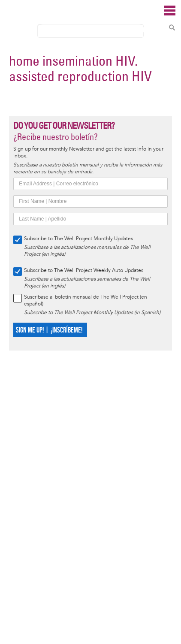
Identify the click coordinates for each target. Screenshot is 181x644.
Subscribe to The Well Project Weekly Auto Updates (84, 271)
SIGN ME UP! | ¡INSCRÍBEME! (49, 330)
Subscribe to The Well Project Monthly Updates (78, 239)
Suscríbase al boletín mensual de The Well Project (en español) (86, 301)
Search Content (172, 27)
